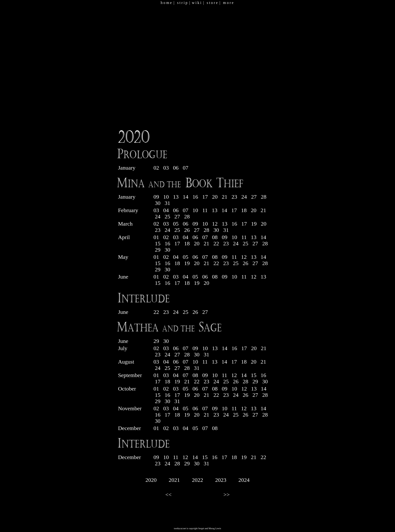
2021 (174, 480)
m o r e (228, 3)
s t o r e (212, 3)
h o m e (166, 3)
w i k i (197, 3)
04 (166, 210)
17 (205, 197)
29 (158, 250)
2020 (151, 480)
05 (176, 224)
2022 (197, 480)
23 (234, 197)
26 (187, 230)
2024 (244, 480)
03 (166, 168)
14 (185, 197)
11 (205, 210)
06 (176, 168)
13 (176, 197)
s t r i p (182, 3)
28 (263, 197)
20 (215, 197)
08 (215, 237)
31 (167, 203)
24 (244, 197)
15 (158, 243)
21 (224, 197)
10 (166, 197)
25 (167, 217)
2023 (221, 480)
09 (156, 197)
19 (254, 224)
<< (168, 495)
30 (158, 203)
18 (244, 210)
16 (195, 197)
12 (215, 224)
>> (226, 495)
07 (185, 168)
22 (216, 243)
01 (156, 237)
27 (254, 197)
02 (156, 168)
